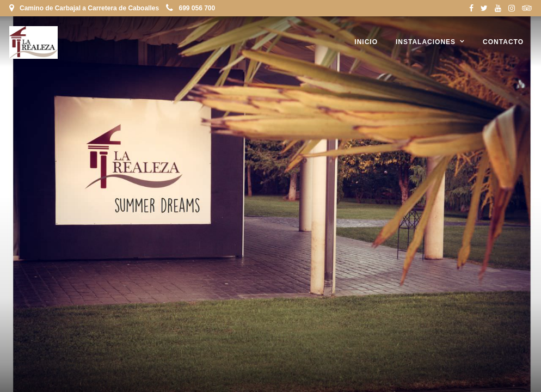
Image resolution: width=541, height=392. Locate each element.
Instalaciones (426, 42)
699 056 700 (190, 8)
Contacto (503, 42)
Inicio (366, 42)
